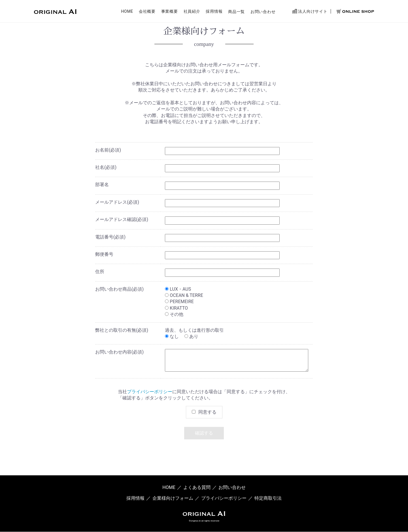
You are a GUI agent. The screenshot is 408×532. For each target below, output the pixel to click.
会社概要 (147, 12)
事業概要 (170, 12)
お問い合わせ (263, 12)
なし (172, 336)
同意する (207, 412)
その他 (174, 314)
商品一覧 (236, 12)
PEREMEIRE (179, 302)
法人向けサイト (310, 12)
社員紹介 (192, 12)
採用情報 (214, 12)
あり (191, 336)
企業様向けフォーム (173, 498)
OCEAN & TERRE (184, 295)
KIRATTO (176, 308)
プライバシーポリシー (150, 392)
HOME (127, 12)
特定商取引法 (268, 498)
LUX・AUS (178, 289)
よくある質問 (197, 487)
